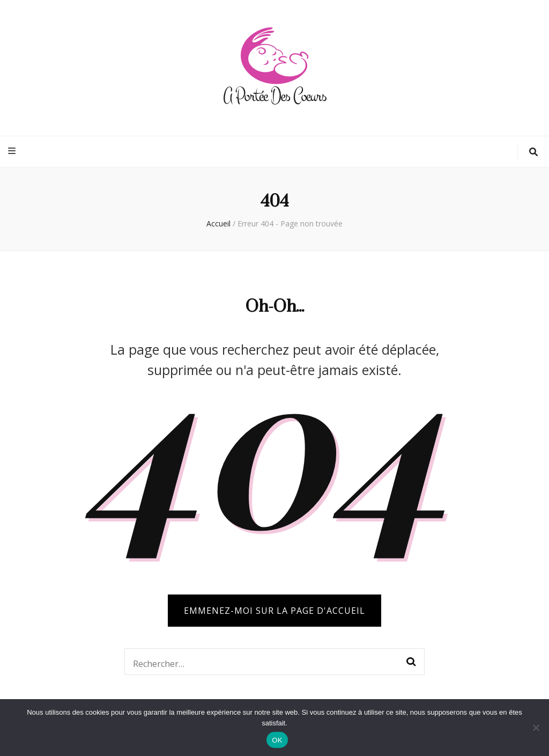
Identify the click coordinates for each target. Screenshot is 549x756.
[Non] (536, 728)
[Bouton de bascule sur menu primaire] (13, 151)
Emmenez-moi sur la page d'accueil (274, 611)
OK (277, 740)
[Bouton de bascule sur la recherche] (533, 152)
